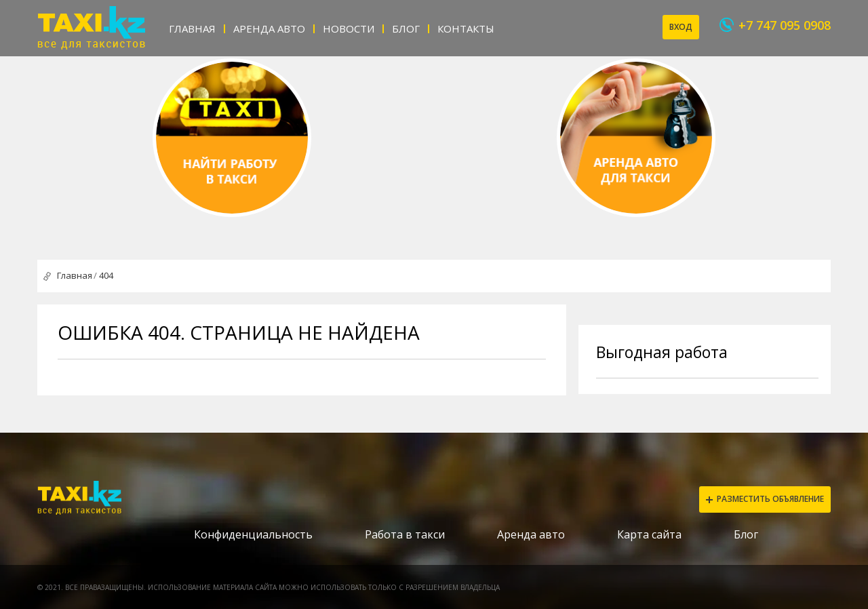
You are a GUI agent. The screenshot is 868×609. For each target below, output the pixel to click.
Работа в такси (405, 534)
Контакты (466, 28)
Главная (192, 28)
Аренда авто (269, 28)
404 (106, 275)
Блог (406, 28)
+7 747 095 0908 (785, 25)
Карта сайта (649, 534)
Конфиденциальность (253, 534)
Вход (681, 27)
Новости (349, 28)
